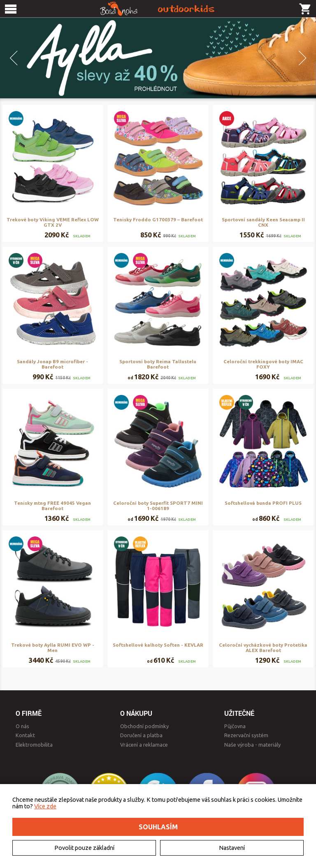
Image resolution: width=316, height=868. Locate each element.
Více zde (45, 806)
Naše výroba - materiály (252, 745)
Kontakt (25, 735)
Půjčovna (235, 726)
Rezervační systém (246, 735)
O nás (22, 726)
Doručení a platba (141, 735)
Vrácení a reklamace (144, 745)
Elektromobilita (34, 745)
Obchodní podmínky (144, 726)
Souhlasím (158, 827)
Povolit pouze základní (84, 848)
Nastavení (232, 848)
